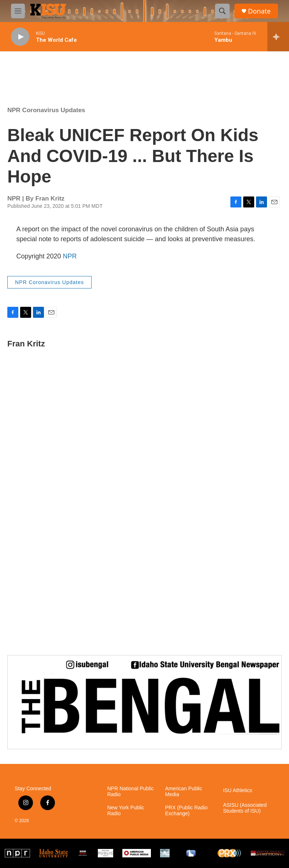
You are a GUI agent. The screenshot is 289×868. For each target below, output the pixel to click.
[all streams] (278, 37)
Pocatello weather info (117, 70)
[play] (20, 37)
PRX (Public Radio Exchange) (186, 811)
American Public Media (184, 792)
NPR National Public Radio (131, 792)
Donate (259, 11)
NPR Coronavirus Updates (46, 110)
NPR (70, 256)
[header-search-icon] (222, 11)
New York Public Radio (126, 811)
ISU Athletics (238, 790)
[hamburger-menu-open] (18, 11)
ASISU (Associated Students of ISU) (245, 808)
